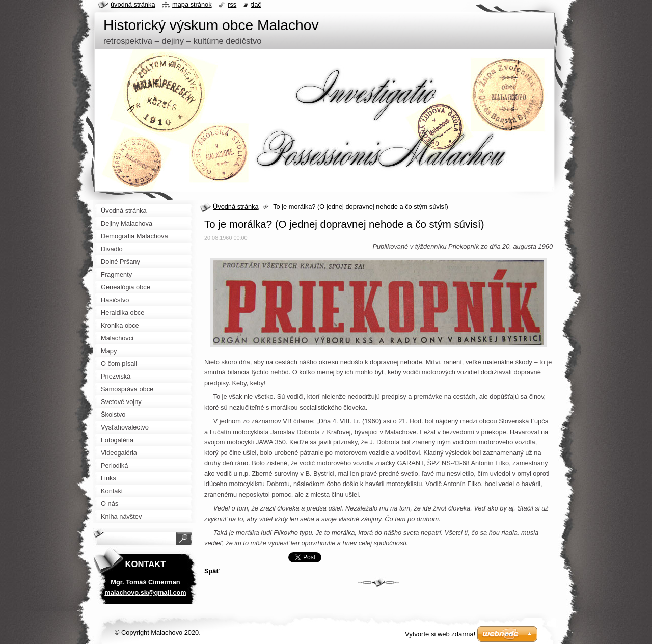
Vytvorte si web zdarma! (440, 634)
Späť (212, 571)
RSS (232, 4)
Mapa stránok (192, 4)
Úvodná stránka (236, 207)
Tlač (256, 4)
